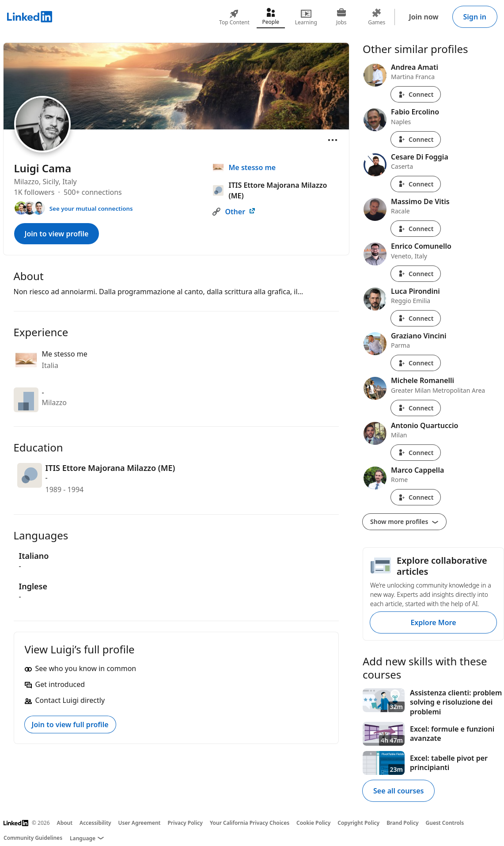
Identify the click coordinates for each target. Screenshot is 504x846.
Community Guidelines (33, 838)
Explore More (433, 622)
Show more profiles (404, 522)
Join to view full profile (70, 725)
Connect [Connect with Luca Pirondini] (416, 318)
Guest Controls (445, 823)
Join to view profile (57, 234)
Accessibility (95, 823)
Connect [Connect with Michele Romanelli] (416, 408)
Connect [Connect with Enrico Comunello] (416, 274)
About (65, 823)
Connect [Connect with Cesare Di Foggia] (416, 184)
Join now (424, 17)
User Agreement (140, 823)
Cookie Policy (313, 823)
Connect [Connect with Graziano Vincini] (416, 363)
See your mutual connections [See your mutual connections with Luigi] (91, 209)
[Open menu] (333, 140)
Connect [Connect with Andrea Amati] (416, 94)
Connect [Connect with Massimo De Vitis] (416, 229)
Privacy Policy (185, 823)
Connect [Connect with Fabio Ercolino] (416, 139)
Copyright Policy (358, 823)
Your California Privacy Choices (250, 823)
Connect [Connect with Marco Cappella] (416, 497)
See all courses (398, 791)
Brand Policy (402, 823)
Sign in (475, 17)
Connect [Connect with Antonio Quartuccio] (416, 453)
